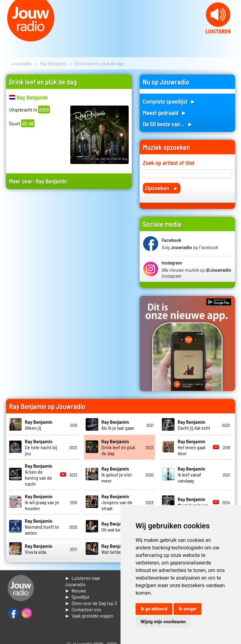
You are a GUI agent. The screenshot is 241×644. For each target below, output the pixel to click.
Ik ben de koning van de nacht (39, 475)
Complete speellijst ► (169, 101)
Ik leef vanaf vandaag (191, 475)
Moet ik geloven (193, 502)
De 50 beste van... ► (168, 124)
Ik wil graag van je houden (42, 502)
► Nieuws (76, 590)
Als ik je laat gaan (118, 425)
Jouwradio (21, 63)
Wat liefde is (115, 549)
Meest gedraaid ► (165, 113)
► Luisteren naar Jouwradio (83, 581)
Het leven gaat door (192, 447)
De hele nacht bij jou (41, 447)
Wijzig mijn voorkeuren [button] (163, 622)
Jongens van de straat (117, 502)
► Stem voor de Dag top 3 (91, 603)
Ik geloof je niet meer (117, 475)
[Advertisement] (69, 250)
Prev (8, 38)
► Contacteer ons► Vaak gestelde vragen (89, 612)
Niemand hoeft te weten (42, 527)
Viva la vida (39, 549)
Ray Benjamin (54, 63)
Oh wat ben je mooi (120, 527)
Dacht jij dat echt (194, 425)
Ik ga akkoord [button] (154, 609)
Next (233, 38)
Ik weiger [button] (187, 609)
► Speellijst (77, 597)
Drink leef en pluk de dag (118, 447)
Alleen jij (39, 425)
